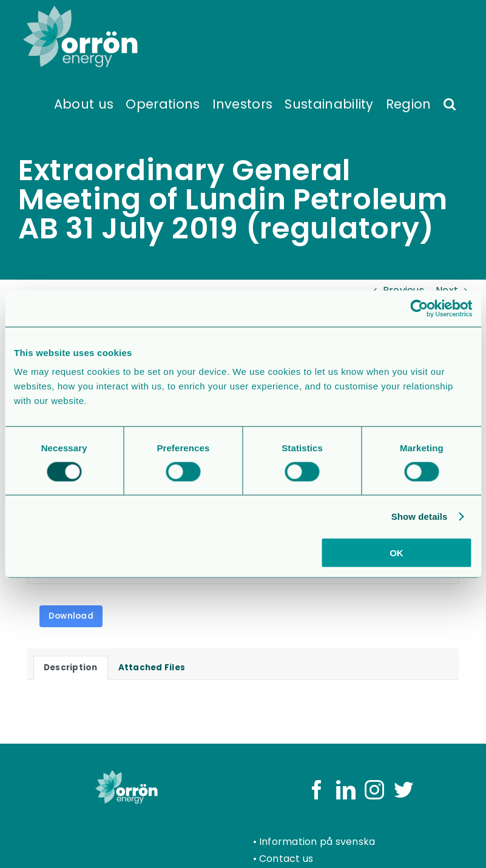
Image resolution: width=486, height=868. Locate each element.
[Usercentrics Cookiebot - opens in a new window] (419, 308)
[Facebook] (317, 790)
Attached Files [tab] (152, 668)
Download (71, 616)
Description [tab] (71, 668)
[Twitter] (403, 790)
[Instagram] (374, 790)
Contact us (286, 859)
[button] (450, 103)
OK (397, 553)
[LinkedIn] (346, 790)
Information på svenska (317, 842)
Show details (420, 516)
